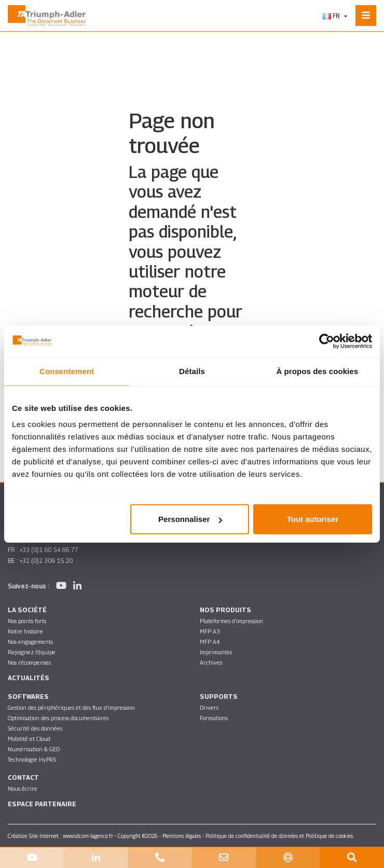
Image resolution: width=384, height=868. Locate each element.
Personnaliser (190, 519)
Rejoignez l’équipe (32, 652)
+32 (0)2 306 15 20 (46, 561)
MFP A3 (210, 631)
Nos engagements (30, 642)
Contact (23, 777)
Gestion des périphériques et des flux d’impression (71, 707)
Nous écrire (23, 788)
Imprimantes (216, 652)
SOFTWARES (28, 697)
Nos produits (225, 610)
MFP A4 (210, 642)
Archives (211, 662)
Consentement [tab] (67, 371)
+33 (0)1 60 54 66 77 (49, 550)
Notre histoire (25, 631)
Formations (214, 718)
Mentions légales (182, 836)
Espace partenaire (42, 804)
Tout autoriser (313, 519)
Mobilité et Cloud (29, 739)
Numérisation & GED (34, 749)
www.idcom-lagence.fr (88, 836)
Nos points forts (27, 621)
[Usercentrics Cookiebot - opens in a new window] (327, 341)
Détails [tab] (192, 371)
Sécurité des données (35, 728)
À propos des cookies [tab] (317, 371)
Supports (219, 697)
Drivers (209, 707)
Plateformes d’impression (231, 621)
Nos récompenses (29, 662)
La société (27, 610)
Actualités (29, 678)
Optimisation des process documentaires (58, 718)
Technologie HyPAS (32, 759)
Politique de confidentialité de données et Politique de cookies (279, 836)
